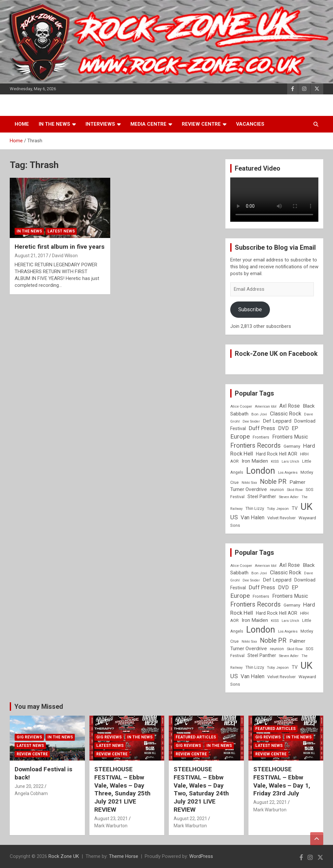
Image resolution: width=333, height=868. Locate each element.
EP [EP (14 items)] (295, 428)
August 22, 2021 (190, 819)
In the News (54, 124)
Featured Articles (196, 737)
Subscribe (250, 309)
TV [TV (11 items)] (295, 508)
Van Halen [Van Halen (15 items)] (253, 518)
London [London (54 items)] (261, 471)
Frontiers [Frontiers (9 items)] (261, 437)
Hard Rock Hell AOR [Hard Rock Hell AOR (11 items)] (277, 454)
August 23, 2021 (111, 819)
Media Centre (148, 124)
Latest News (61, 231)
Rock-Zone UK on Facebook (276, 354)
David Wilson (65, 256)
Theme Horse (124, 856)
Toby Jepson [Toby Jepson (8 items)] (278, 509)
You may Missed (39, 707)
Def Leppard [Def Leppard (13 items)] (277, 421)
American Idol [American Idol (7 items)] (266, 406)
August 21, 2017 (31, 256)
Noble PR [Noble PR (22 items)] (273, 482)
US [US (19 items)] (234, 517)
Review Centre (201, 124)
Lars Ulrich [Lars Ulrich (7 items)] (290, 462)
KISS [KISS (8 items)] (275, 461)
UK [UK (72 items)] (306, 507)
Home (22, 124)
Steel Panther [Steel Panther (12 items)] (262, 497)
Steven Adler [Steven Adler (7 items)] (289, 497)
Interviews (100, 124)
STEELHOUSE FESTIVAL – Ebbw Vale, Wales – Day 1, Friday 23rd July (282, 781)
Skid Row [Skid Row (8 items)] (295, 490)
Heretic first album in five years (60, 247)
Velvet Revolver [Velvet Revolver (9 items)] (281, 518)
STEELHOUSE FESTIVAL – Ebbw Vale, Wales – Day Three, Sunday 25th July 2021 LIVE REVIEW (122, 789)
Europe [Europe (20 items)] (240, 437)
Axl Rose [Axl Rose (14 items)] (290, 406)
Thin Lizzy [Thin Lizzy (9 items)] (255, 508)
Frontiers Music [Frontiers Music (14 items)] (290, 437)
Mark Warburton (111, 826)
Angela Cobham (31, 793)
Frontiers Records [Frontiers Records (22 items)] (255, 446)
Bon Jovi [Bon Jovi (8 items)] (259, 414)
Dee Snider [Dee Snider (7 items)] (251, 421)
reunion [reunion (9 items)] (277, 490)
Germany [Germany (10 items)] (292, 446)
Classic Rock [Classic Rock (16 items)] (286, 413)
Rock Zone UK (64, 856)
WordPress (201, 856)
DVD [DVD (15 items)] (283, 428)
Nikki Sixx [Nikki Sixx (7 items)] (249, 483)
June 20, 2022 (29, 786)
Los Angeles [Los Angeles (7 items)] (288, 473)
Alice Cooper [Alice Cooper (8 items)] (241, 406)
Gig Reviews (29, 737)
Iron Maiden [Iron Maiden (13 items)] (255, 461)
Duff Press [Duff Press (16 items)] (262, 428)
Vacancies (250, 124)
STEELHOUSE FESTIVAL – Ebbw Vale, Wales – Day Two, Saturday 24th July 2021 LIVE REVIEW (201, 789)
